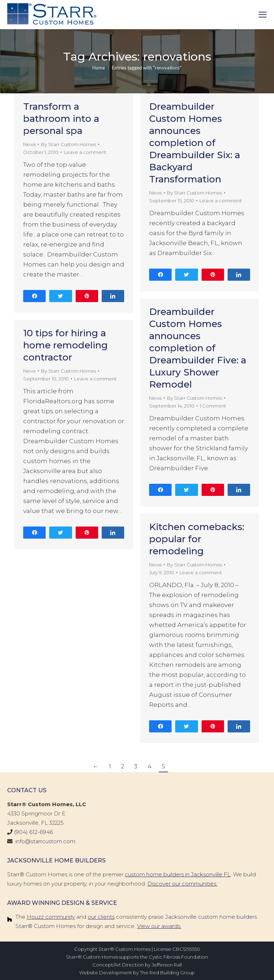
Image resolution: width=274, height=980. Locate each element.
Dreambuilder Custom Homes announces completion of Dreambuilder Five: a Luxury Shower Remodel (198, 348)
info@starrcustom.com (45, 841)
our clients (101, 917)
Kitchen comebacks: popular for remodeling (197, 539)
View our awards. (159, 926)
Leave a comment (85, 152)
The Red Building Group (167, 973)
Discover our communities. (182, 884)
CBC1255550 (186, 949)
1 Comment (213, 406)
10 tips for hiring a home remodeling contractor (65, 345)
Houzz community (51, 917)
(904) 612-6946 (33, 832)
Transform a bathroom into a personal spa (61, 119)
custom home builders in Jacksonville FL (178, 874)
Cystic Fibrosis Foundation (178, 957)
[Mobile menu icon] (263, 15)
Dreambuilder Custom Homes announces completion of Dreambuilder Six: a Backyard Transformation (195, 143)
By (68, 144)
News (29, 144)
